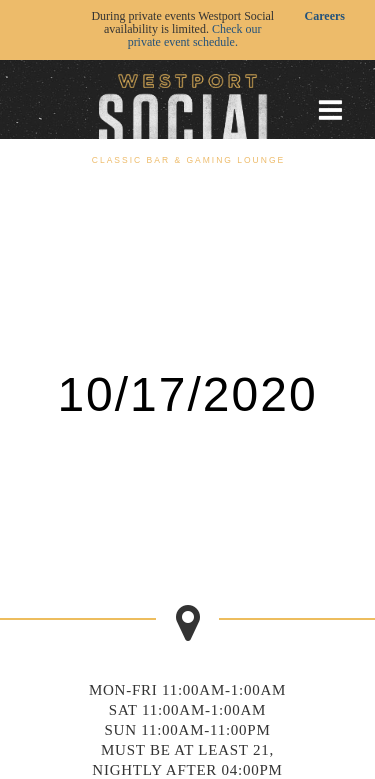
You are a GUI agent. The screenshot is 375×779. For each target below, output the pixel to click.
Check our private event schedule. (195, 35)
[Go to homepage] (187, 109)
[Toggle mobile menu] (330, 110)
